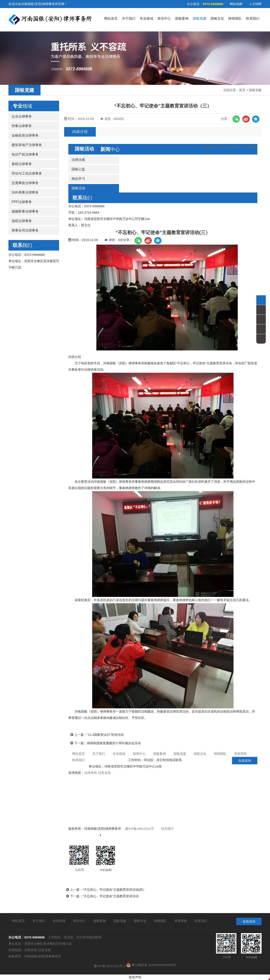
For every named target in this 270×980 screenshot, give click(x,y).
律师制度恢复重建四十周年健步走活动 (114, 743)
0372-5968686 (115, 760)
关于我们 (129, 18)
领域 (22, 106)
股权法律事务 (22, 164)
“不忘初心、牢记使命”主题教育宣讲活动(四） (114, 890)
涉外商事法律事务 (25, 192)
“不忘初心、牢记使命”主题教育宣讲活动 (111, 896)
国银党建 (200, 18)
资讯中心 (164, 18)
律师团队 (235, 18)
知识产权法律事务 (25, 154)
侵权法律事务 (22, 221)
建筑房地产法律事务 (27, 145)
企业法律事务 (22, 116)
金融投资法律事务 (25, 135)
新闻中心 (235, 147)
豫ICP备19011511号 (140, 829)
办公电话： (205, 4)
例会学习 (78, 179)
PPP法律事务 (22, 202)
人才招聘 (255, 4)
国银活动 (251, 147)
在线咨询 (245, 761)
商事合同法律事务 (25, 230)
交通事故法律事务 (25, 183)
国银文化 (217, 18)
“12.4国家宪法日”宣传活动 (105, 735)
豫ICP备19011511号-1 (110, 966)
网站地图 (236, 4)
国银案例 (182, 18)
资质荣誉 (240, 754)
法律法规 (78, 160)
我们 (22, 245)
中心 (110, 149)
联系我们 (253, 18)
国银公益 (78, 169)
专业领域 (146, 18)
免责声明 (135, 977)
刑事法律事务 (22, 126)
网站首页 (111, 18)
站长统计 (167, 829)
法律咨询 (90, 773)
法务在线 (104, 773)
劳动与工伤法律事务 (27, 173)
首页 (242, 90)
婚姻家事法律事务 (25, 211)
